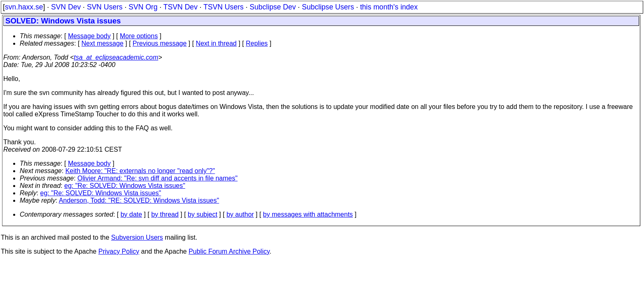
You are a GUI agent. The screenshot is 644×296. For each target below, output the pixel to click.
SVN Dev (66, 7)
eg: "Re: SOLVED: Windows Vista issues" (125, 186)
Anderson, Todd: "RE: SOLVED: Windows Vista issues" (139, 200)
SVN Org (143, 7)
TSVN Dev (181, 7)
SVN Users (105, 7)
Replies (257, 43)
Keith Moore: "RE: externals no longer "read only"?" (140, 171)
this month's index (389, 7)
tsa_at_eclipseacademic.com (116, 57)
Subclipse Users (328, 7)
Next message (102, 43)
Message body (89, 36)
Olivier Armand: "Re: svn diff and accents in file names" (158, 178)
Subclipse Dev (273, 7)
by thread (165, 214)
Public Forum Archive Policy (229, 251)
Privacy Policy (119, 251)
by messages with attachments (308, 214)
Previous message (160, 43)
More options (139, 36)
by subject (202, 214)
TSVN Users (223, 7)
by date (131, 214)
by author (240, 214)
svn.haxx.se (24, 7)
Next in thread (216, 43)
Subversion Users (137, 237)
